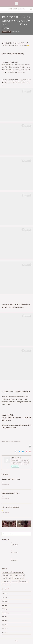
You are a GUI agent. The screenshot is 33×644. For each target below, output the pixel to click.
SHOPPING (7, 579)
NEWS (15, 9)
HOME (10, 9)
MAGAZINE (24, 582)
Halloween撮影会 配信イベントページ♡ (13, 479)
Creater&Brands (6, 32)
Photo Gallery (7, 576)
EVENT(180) (13, 441)
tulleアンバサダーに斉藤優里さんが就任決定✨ (15, 508)
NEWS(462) (18, 441)
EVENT (6, 582)
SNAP (15, 582)
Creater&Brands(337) (6, 441)
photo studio (21, 9)
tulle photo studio (18, 573)
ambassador (7, 573)
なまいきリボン (19, 576)
